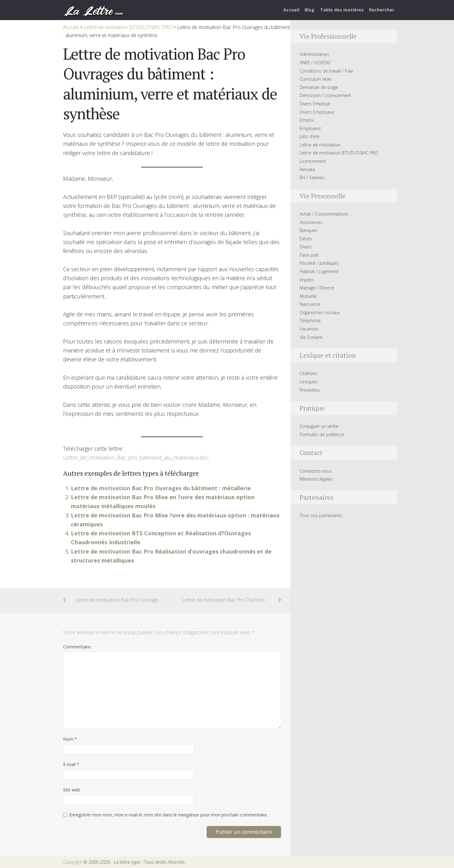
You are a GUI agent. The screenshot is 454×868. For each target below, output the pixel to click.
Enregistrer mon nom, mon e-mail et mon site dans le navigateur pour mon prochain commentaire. (169, 815)
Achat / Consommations (324, 214)
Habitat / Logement (319, 271)
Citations (308, 373)
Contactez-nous (316, 471)
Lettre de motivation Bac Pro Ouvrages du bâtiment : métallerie (161, 488)
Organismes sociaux (320, 312)
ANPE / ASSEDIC (315, 63)
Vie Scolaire (311, 337)
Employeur (310, 128)
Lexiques (308, 382)
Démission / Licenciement (325, 95)
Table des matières (342, 10)
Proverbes (310, 390)
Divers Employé (315, 104)
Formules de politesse (322, 434)
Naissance (310, 304)
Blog (310, 10)
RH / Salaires (312, 177)
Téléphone (310, 320)
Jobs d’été (310, 136)
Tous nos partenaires (321, 515)
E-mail (71, 764)
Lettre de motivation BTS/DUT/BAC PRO (339, 153)
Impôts (307, 280)
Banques (308, 230)
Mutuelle (308, 296)
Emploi (307, 120)
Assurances (311, 222)
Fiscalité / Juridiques (319, 263)
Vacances (309, 329)
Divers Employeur (317, 112)
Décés (306, 239)
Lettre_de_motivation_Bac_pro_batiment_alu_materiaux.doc (136, 457)
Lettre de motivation (320, 145)
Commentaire (77, 647)
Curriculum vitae (316, 79)
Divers (306, 247)
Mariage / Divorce (317, 288)
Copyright (73, 862)
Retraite (307, 169)
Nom (70, 739)
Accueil (291, 10)
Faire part (309, 255)
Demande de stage (319, 87)
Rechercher (382, 10)
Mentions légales (316, 479)
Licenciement (313, 161)
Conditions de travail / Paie (326, 71)
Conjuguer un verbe (319, 426)
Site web (72, 790)
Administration (314, 54)
